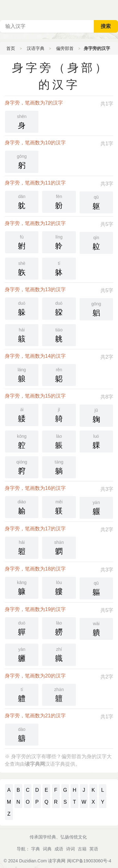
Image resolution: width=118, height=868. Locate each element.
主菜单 (113, 9)
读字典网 (57, 861)
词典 (47, 849)
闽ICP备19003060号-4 (89, 861)
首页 (11, 48)
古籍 (82, 849)
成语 (59, 849)
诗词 (70, 849)
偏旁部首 (65, 48)
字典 (36, 849)
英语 (94, 849)
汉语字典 (36, 48)
